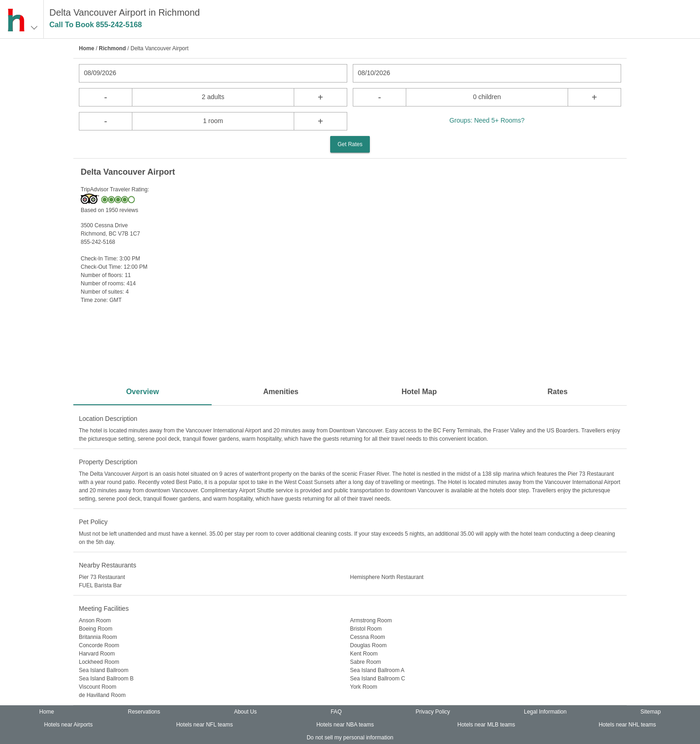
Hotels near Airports (68, 725)
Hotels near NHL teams (627, 725)
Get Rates (350, 144)
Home (86, 48)
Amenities (281, 392)
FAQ (336, 712)
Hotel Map (419, 392)
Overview (142, 392)
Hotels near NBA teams (345, 725)
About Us (245, 712)
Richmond (112, 48)
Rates (558, 392)
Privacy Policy (433, 712)
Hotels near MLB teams (486, 725)
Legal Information (545, 712)
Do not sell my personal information (350, 738)
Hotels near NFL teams (205, 725)
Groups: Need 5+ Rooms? (487, 120)
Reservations (144, 712)
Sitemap (651, 712)
